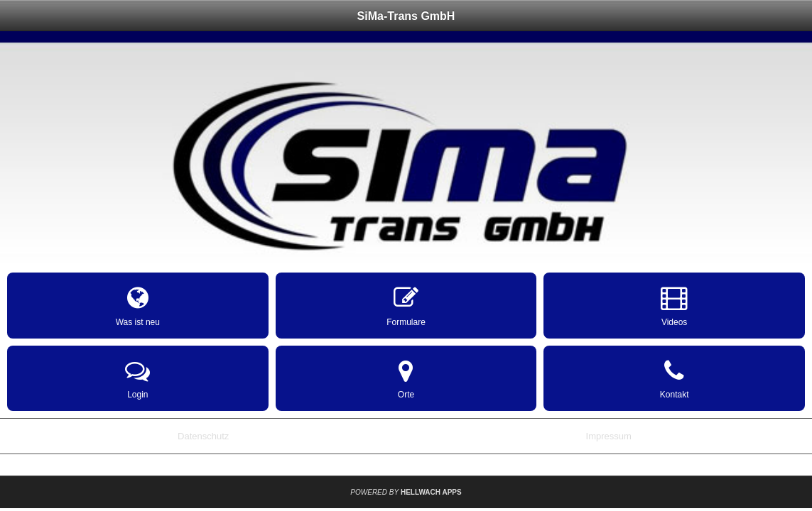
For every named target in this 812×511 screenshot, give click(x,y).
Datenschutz (203, 436)
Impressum (609, 436)
